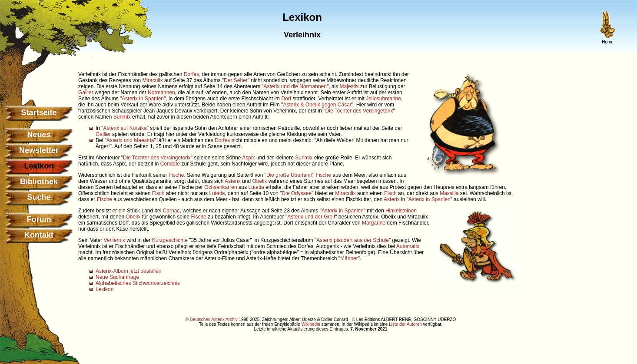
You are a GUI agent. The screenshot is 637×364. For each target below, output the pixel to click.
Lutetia (256, 187)
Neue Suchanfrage (117, 277)
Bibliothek (39, 182)
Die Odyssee (297, 193)
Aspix (248, 158)
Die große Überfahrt (289, 175)
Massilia (449, 193)
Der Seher (236, 80)
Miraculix (152, 80)
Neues (39, 135)
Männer (349, 258)
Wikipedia (310, 324)
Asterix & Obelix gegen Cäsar (317, 105)
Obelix (259, 181)
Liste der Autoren (405, 324)
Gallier (86, 93)
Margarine (374, 223)
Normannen (161, 93)
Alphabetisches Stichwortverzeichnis (138, 283)
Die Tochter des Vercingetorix (359, 111)
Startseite (39, 113)
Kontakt (39, 235)
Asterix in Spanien (143, 99)
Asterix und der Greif (311, 217)
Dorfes (191, 74)
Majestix (349, 86)
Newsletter (39, 150)
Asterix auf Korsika (125, 128)
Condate (170, 164)
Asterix (233, 181)
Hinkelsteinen (401, 211)
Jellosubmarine (383, 99)
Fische (176, 175)
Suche (39, 197)
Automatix (408, 246)
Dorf (286, 99)
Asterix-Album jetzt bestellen (128, 271)
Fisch (158, 193)
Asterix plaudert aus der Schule (353, 240)
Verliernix (114, 240)
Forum (39, 219)
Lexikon (105, 289)
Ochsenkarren (221, 187)
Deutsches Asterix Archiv (214, 319)
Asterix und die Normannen (295, 86)
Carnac (171, 211)
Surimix (122, 117)
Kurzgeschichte (170, 240)
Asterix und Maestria (130, 140)
